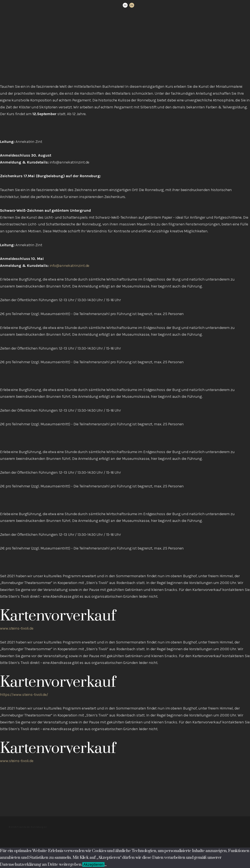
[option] (132, 5)
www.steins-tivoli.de (17, 628)
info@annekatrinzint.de (70, 266)
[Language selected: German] (128, 5)
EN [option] (132, 5)
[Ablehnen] (106, 866)
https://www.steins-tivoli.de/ (24, 695)
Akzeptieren (93, 864)
